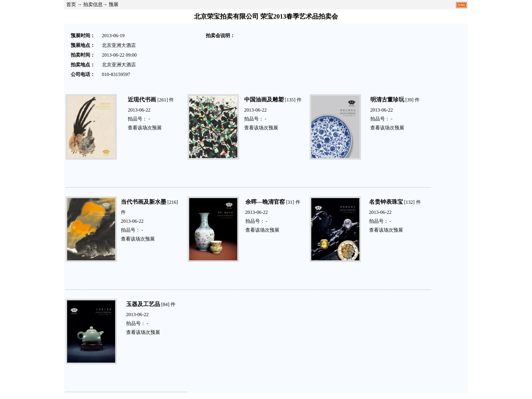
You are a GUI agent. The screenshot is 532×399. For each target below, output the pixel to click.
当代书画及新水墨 (144, 202)
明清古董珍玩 (387, 100)
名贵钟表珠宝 (386, 202)
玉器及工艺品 (143, 304)
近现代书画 (142, 100)
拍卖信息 (93, 4)
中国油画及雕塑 (264, 100)
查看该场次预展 (145, 128)
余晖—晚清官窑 (265, 202)
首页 (71, 4)
